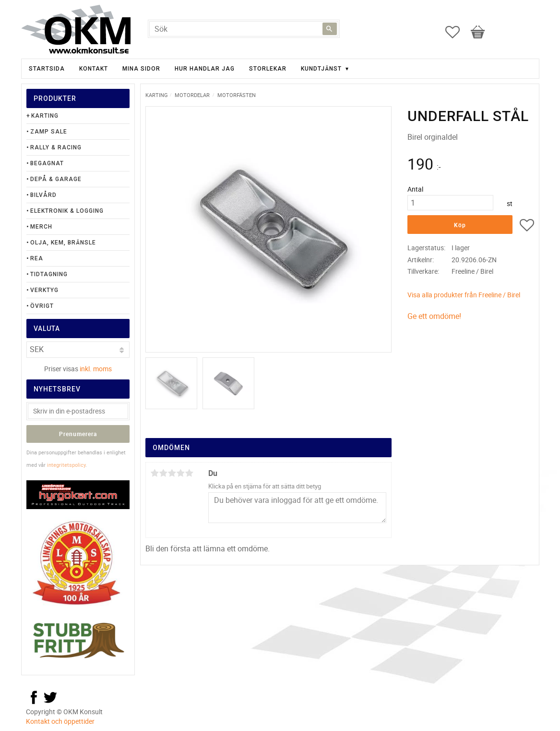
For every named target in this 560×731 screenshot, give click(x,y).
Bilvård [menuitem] (43, 195)
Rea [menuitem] (37, 258)
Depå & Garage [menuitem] (56, 179)
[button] (457, 32)
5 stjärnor (190, 473)
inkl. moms (96, 369)
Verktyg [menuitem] (44, 290)
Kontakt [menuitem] (94, 69)
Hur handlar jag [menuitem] (205, 69)
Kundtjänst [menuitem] (321, 69)
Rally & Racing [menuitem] (56, 147)
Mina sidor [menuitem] (141, 69)
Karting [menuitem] (45, 116)
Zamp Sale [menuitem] (49, 132)
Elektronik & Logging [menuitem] (67, 211)
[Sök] (330, 29)
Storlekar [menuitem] (268, 69)
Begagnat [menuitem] (47, 163)
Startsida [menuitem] (47, 69)
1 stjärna (155, 473)
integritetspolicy (66, 465)
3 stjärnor (172, 473)
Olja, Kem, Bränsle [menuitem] (63, 243)
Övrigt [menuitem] (42, 306)
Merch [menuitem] (41, 227)
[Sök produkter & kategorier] (244, 29)
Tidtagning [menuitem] (49, 274)
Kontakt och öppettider (60, 721)
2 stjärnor (164, 473)
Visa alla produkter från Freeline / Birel (464, 295)
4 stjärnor (181, 473)
